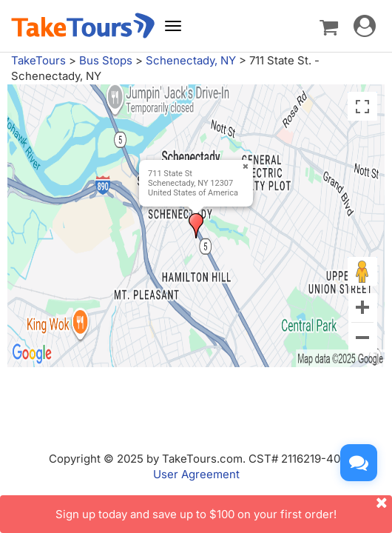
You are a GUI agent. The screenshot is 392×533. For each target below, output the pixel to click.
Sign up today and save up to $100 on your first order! (224, 508)
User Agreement (196, 474)
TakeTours (38, 60)
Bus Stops (106, 60)
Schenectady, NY (191, 60)
